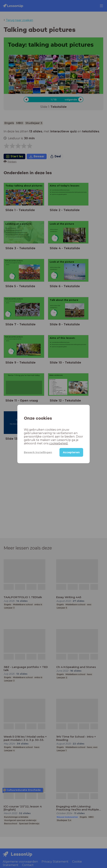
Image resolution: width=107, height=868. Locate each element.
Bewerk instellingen (38, 452)
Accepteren (71, 452)
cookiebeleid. (59, 443)
